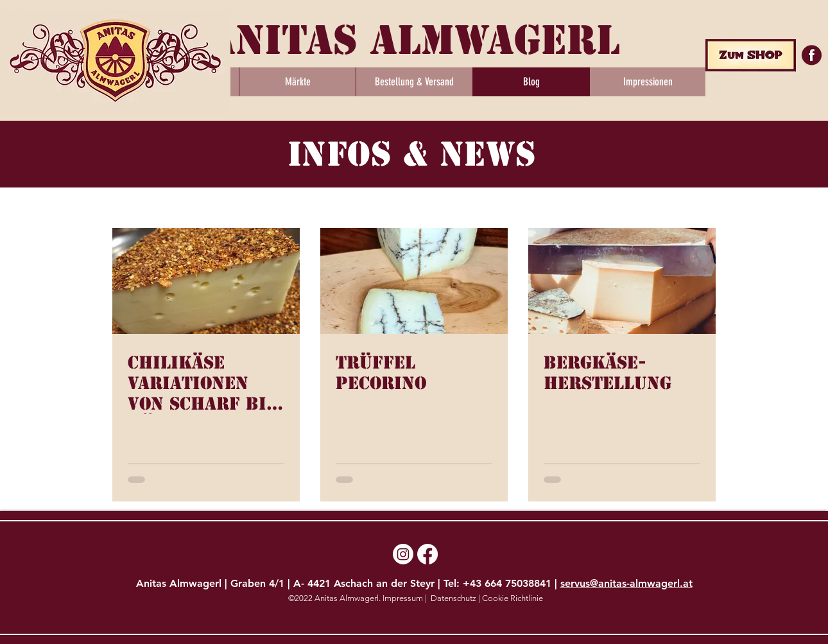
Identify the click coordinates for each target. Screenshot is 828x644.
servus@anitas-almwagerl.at (626, 583)
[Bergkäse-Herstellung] (622, 281)
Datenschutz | (455, 598)
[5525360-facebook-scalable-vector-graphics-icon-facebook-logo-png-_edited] (813, 55)
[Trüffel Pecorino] (414, 281)
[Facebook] (427, 554)
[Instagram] (403, 554)
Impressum (404, 598)
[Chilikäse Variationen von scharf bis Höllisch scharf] (206, 281)
